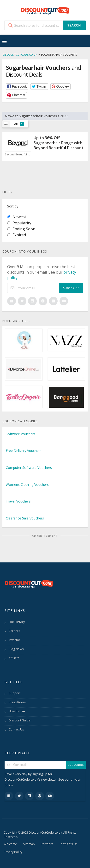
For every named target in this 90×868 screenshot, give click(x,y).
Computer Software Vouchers (29, 468)
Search (74, 25)
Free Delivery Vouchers (24, 451)
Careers (14, 631)
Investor (14, 640)
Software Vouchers (21, 434)
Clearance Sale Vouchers (25, 518)
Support (15, 693)
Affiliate (14, 658)
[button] (17, 87)
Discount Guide (20, 720)
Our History (17, 622)
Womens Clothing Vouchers (27, 484)
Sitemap (29, 844)
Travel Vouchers (18, 501)
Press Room (17, 702)
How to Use (17, 711)
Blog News (16, 649)
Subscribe (71, 288)
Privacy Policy (13, 852)
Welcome (10, 844)
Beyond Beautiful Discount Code (18, 154)
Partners (47, 844)
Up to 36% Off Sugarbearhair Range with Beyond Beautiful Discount (59, 143)
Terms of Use (68, 844)
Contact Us (16, 729)
